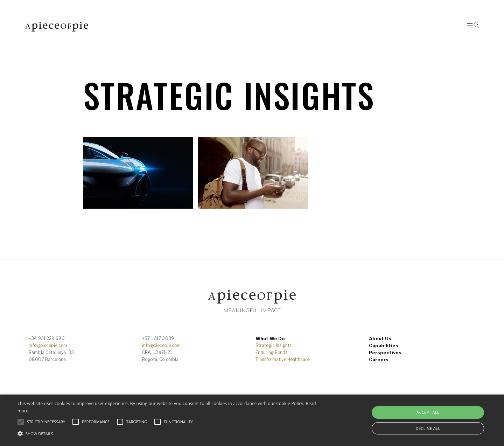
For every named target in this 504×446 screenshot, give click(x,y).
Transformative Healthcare (282, 359)
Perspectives (385, 353)
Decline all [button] (428, 428)
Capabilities (384, 346)
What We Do (270, 339)
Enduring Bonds (271, 352)
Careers (379, 360)
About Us (380, 339)
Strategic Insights (274, 345)
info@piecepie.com (48, 345)
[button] (170, 434)
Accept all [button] (428, 412)
